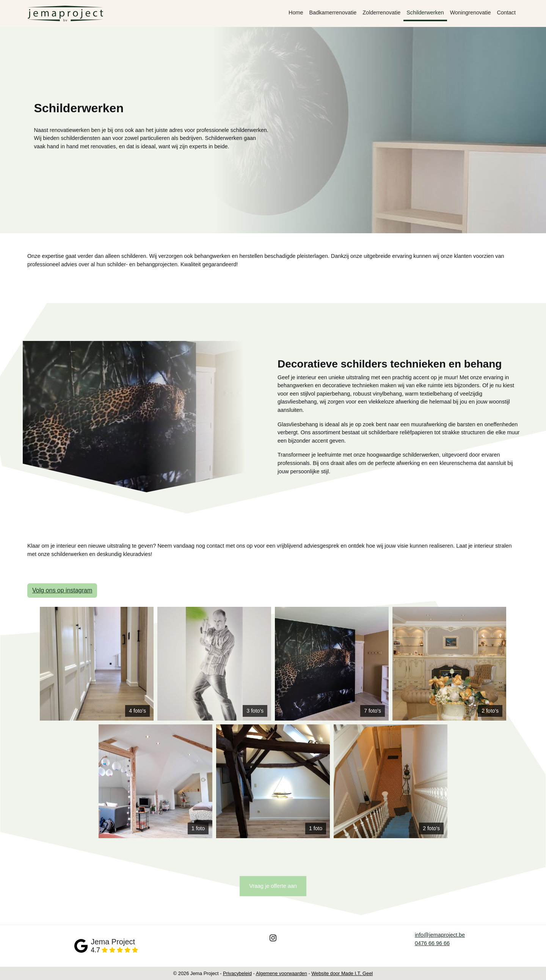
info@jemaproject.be (440, 935)
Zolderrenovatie (381, 13)
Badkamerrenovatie (333, 13)
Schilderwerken (425, 13)
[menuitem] (296, 14)
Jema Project (113, 942)
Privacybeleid (237, 973)
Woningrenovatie (471, 13)
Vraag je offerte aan (273, 886)
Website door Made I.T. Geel (342, 973)
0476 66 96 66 (432, 943)
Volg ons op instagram (62, 590)
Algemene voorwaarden (282, 973)
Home (296, 13)
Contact (506, 13)
